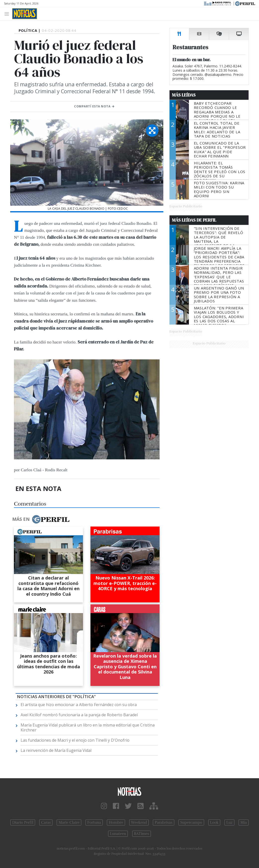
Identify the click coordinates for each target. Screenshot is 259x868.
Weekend (139, 822)
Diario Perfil (23, 822)
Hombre (116, 822)
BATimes (142, 834)
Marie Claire (69, 822)
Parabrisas (163, 822)
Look (214, 822)
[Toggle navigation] (8, 14)
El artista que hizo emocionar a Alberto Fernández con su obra (79, 705)
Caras (46, 822)
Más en (41, 519)
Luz (229, 822)
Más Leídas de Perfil (194, 220)
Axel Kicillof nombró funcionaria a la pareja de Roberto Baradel (79, 715)
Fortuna (94, 822)
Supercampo (191, 822)
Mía (244, 822)
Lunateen (118, 834)
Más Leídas (184, 95)
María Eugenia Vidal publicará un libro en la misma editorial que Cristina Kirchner (88, 727)
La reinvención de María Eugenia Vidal (56, 750)
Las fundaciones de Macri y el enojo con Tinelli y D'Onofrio (75, 740)
